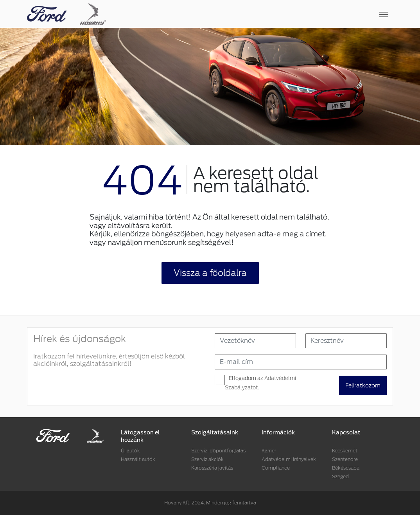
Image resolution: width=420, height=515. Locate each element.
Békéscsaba (346, 468)
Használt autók (138, 459)
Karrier (269, 451)
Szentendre (345, 459)
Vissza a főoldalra (210, 273)
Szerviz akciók (207, 459)
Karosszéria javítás (212, 468)
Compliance (276, 468)
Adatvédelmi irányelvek (289, 459)
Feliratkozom (363, 385)
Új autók (130, 451)
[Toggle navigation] (249, 14)
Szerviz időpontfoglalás (218, 451)
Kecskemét (345, 451)
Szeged (340, 476)
